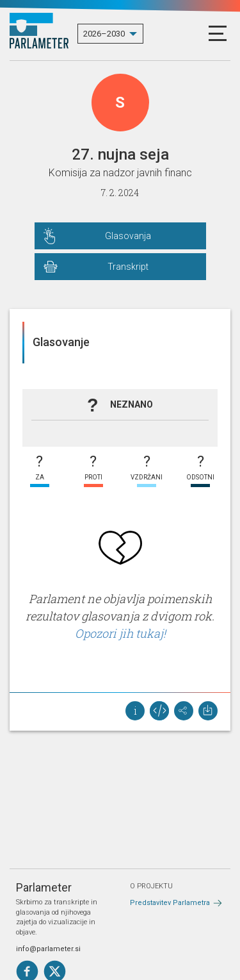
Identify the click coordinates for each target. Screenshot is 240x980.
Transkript (128, 267)
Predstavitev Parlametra (170, 903)
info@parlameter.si (48, 949)
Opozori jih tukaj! (120, 633)
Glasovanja (128, 236)
